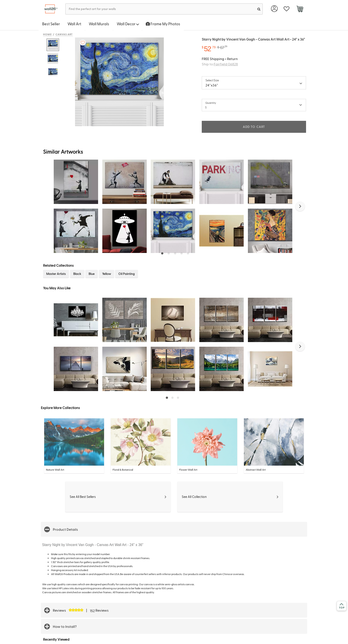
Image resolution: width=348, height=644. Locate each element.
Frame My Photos (163, 24)
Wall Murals (99, 24)
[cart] (300, 10)
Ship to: (220, 64)
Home (47, 34)
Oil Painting (127, 274)
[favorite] (286, 9)
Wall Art (74, 24)
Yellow (107, 274)
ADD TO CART (254, 127)
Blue (92, 274)
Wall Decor (128, 24)
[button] (300, 206)
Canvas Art (64, 34)
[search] (259, 9)
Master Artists (56, 274)
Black (77, 274)
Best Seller (51, 24)
